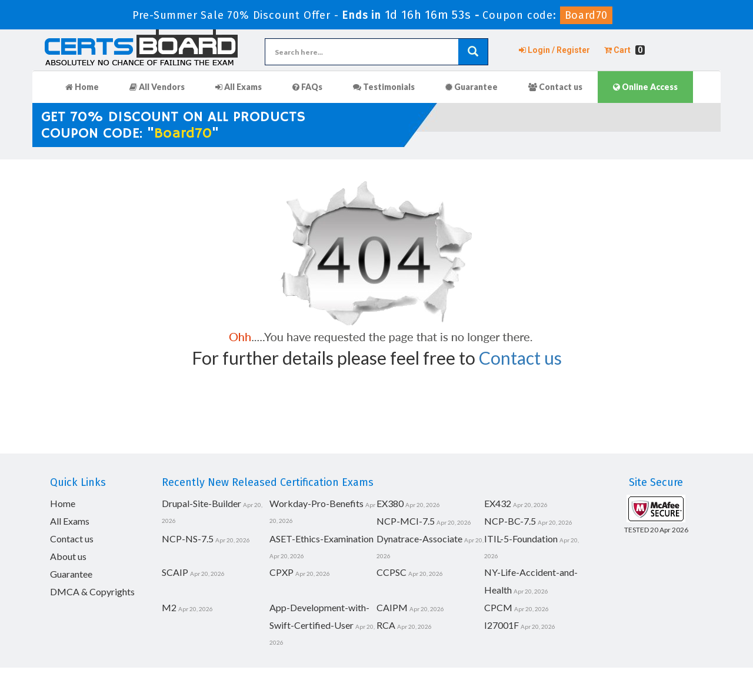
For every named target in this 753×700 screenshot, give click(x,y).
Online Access (645, 87)
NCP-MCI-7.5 (406, 521)
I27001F (502, 625)
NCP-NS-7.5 (188, 539)
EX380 (390, 503)
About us (68, 556)
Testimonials (384, 87)
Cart (624, 50)
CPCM (498, 607)
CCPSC (392, 572)
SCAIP (175, 572)
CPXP (281, 572)
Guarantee (472, 87)
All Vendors (157, 87)
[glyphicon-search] (473, 52)
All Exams (239, 87)
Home (82, 87)
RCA (386, 625)
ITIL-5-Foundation (521, 539)
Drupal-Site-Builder (201, 503)
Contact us (555, 87)
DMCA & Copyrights (92, 591)
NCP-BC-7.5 (510, 521)
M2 (169, 607)
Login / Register (554, 50)
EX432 (498, 503)
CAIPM (392, 607)
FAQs (307, 87)
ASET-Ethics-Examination (321, 539)
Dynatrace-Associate (419, 539)
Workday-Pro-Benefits (316, 503)
